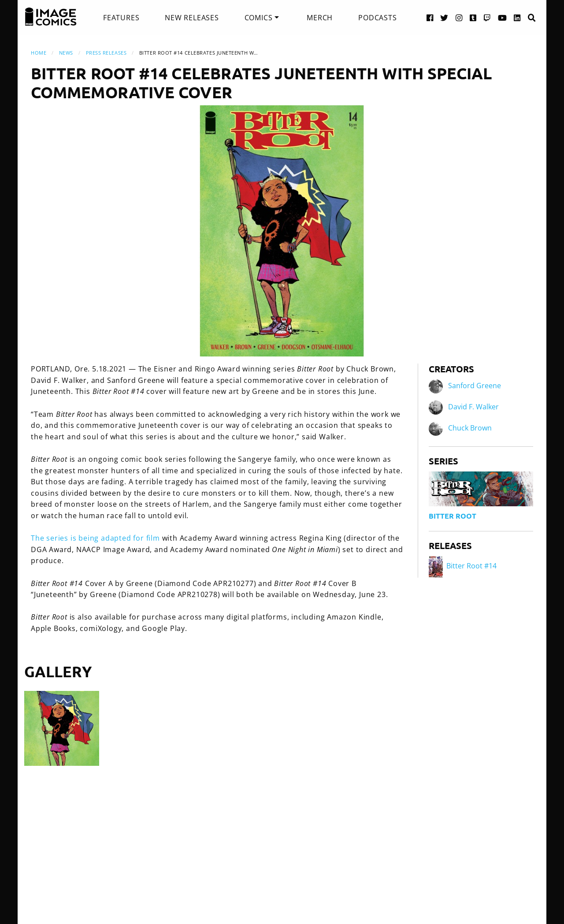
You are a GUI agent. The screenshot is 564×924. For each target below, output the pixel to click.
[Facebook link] (430, 17)
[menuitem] (121, 18)
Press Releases (106, 53)
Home (39, 53)
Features (121, 18)
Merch (320, 18)
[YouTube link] (503, 17)
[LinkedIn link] (517, 17)
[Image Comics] (51, 17)
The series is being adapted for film (95, 538)
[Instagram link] (459, 17)
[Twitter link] (444, 17)
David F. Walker (473, 407)
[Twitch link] (487, 17)
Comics (259, 18)
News (66, 53)
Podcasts (377, 18)
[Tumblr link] (473, 17)
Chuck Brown (470, 428)
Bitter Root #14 (463, 566)
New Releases (192, 18)
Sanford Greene (475, 386)
